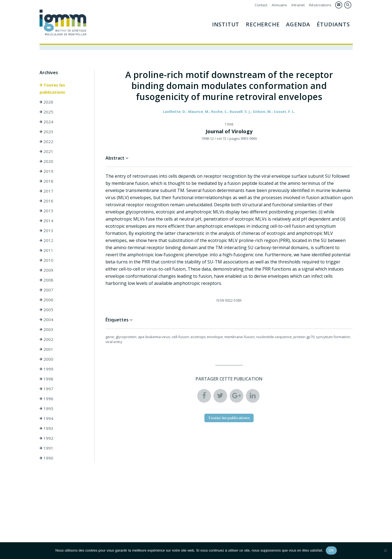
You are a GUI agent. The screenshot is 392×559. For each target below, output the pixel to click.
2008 (46, 280)
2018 (46, 181)
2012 (46, 240)
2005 (46, 310)
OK (331, 550)
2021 (46, 151)
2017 (46, 191)
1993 (46, 428)
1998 (46, 379)
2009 (46, 270)
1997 (46, 389)
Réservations (320, 5)
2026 (46, 102)
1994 (46, 418)
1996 (46, 399)
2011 (46, 250)
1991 (46, 448)
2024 (46, 122)
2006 (46, 300)
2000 (46, 359)
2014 (46, 221)
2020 (46, 161)
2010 (46, 260)
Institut (226, 24)
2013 (46, 230)
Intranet (298, 5)
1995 (46, 408)
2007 (46, 290)
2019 (46, 171)
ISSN (220, 300)
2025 (46, 112)
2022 (46, 141)
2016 (46, 201)
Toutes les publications (52, 88)
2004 (46, 319)
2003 (46, 329)
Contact (261, 5)
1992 (46, 438)
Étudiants (333, 24)
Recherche (263, 24)
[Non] (385, 550)
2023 (46, 132)
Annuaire (279, 5)
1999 (46, 369)
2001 (46, 349)
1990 (46, 458)
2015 (46, 211)
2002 (46, 339)
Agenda (298, 24)
